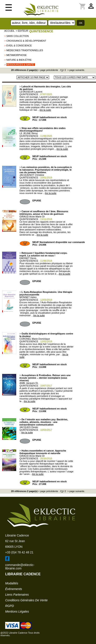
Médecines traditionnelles (25, 50)
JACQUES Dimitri (29, 427)
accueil (10, 31)
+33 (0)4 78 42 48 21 (19, 552)
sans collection (17, 36)
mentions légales (17, 611)
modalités (12, 583)
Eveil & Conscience (19, 46)
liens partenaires (17, 595)
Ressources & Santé (20, 65)
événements (14, 589)
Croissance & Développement (26, 41)
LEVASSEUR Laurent (31, 92)
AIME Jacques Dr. (29, 383)
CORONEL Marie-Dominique (35, 339)
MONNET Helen (28, 297)
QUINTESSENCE (41, 31)
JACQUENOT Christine (32, 175)
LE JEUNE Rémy (29, 133)
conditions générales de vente (26, 600)
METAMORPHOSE (16, 55)
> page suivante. (76, 70)
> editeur (22, 31)
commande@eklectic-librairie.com (20, 567)
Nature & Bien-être (19, 60)
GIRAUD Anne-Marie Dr (32, 217)
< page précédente (48, 70)
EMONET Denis (28, 258)
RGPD (10, 606)
